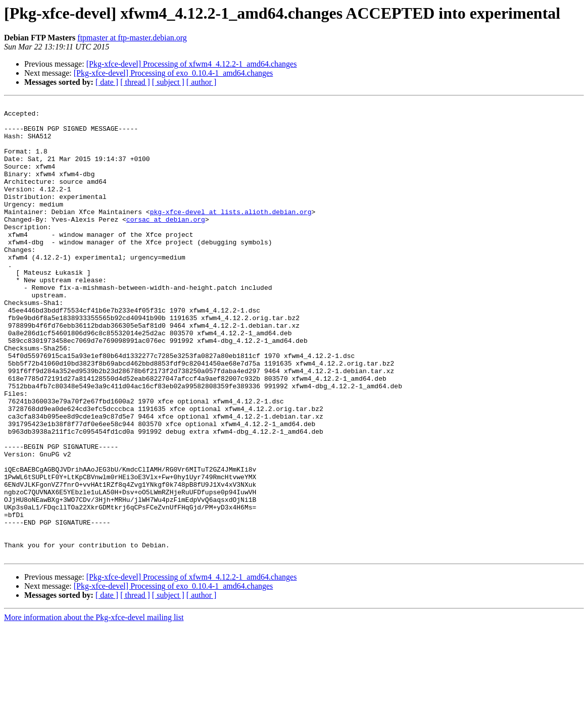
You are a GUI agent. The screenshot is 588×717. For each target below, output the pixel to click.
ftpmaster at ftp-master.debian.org (132, 38)
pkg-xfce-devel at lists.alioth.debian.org (231, 234)
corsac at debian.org (166, 243)
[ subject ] (168, 82)
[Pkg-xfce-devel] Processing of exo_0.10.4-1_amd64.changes (174, 73)
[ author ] (202, 82)
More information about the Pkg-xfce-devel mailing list (94, 708)
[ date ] (107, 82)
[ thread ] (135, 82)
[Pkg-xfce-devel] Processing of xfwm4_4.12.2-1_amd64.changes (192, 64)
